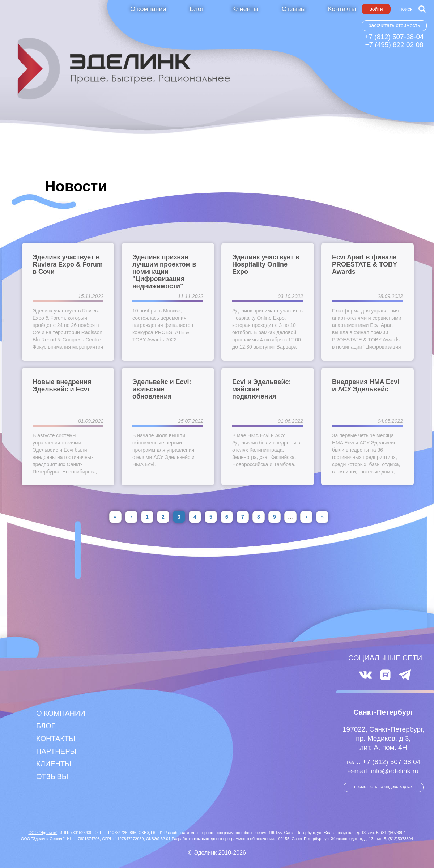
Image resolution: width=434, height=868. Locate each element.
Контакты (342, 9)
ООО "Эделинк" (43, 833)
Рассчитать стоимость (394, 25)
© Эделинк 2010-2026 (217, 853)
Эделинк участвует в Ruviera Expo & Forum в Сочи (68, 264)
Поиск (406, 9)
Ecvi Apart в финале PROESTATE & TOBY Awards (365, 264)
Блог (197, 9)
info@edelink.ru (395, 771)
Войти (376, 9)
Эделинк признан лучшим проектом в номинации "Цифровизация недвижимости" (164, 272)
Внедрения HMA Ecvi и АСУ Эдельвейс (366, 386)
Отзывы (294, 9)
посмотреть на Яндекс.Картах (383, 787)
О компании (148, 9)
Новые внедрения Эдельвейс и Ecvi (62, 386)
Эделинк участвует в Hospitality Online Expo (266, 264)
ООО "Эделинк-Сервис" (43, 839)
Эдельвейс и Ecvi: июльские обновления (162, 389)
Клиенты (245, 9)
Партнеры (56, 751)
